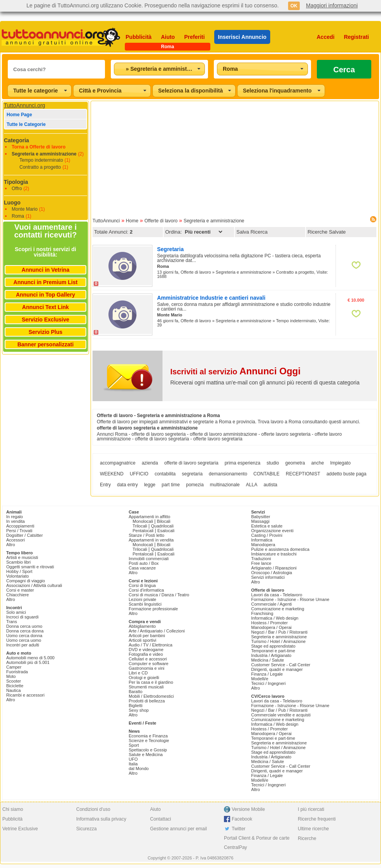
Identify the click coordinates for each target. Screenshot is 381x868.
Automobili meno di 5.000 (30, 658)
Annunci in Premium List (46, 282)
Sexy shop (139, 710)
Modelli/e (260, 679)
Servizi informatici (268, 577)
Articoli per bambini (147, 636)
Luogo (12, 203)
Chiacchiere (17, 595)
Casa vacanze (142, 568)
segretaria (192, 474)
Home (132, 221)
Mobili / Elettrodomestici (151, 696)
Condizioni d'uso (93, 809)
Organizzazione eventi (272, 531)
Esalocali (166, 531)
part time (171, 485)
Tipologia (16, 182)
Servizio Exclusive (45, 320)
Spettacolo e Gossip (148, 750)
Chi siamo (13, 809)
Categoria (17, 140)
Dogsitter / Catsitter (24, 535)
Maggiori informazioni (332, 5)
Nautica (13, 690)
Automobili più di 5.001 (28, 662)
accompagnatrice (118, 463)
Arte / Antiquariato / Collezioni (157, 631)
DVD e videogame (146, 650)
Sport (134, 745)
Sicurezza (87, 829)
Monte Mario (25, 209)
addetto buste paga (347, 474)
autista (270, 485)
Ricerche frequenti (317, 819)
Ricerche (307, 838)
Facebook (242, 819)
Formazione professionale (153, 609)
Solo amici (16, 612)
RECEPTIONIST (303, 474)
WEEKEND (112, 474)
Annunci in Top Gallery (45, 295)
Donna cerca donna (25, 631)
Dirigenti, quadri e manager (277, 669)
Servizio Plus (45, 332)
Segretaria (170, 249)
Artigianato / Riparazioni (274, 568)
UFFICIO (139, 474)
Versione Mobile (248, 809)
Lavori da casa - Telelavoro (277, 595)
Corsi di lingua (142, 585)
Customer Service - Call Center (281, 665)
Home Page (19, 115)
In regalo (15, 517)
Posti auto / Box (144, 563)
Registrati (356, 37)
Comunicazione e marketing (278, 609)
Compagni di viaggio (26, 581)
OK (294, 6)
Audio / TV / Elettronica (150, 645)
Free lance (261, 563)
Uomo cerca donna (24, 636)
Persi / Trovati (19, 531)
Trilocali (140, 526)
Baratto (135, 692)
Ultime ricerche (313, 829)
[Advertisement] (235, 157)
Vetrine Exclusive (20, 829)
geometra (295, 463)
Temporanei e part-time (273, 651)
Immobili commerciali (149, 559)
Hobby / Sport (19, 571)
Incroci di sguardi (22, 617)
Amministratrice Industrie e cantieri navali (211, 298)
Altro (11, 545)
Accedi (326, 37)
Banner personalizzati (46, 344)
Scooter (14, 681)
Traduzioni (261, 559)
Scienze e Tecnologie (149, 741)
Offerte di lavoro (161, 221)
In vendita (16, 521)
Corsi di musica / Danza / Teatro (159, 595)
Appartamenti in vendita (151, 540)
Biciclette (15, 686)
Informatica (262, 540)
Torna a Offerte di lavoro (38, 147)
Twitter (239, 829)
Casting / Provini (267, 535)
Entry (105, 485)
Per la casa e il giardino (151, 682)
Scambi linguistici (145, 604)
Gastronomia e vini (147, 668)
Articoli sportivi (142, 640)
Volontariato (17, 576)
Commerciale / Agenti (272, 604)
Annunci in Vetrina (46, 270)
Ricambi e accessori (25, 695)
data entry (127, 485)
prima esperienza (243, 463)
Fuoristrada (17, 672)
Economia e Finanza (148, 736)
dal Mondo (139, 768)
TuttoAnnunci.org (24, 105)
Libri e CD (138, 673)
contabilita (165, 474)
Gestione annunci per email (178, 829)
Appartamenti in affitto (149, 517)
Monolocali (143, 521)
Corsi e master (20, 590)
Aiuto (168, 37)
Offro (17, 189)
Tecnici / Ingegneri (268, 683)
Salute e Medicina (146, 754)
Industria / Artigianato (271, 655)
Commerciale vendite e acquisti (281, 715)
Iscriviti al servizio (235, 372)
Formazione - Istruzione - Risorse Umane (290, 599)
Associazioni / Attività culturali (34, 585)
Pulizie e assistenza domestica (280, 549)
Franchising (262, 613)
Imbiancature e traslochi (274, 554)
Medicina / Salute (267, 660)
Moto (11, 676)
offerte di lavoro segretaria (191, 463)
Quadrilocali (162, 526)
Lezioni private (142, 599)
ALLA (252, 485)
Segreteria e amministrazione (44, 154)
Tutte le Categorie (26, 124)
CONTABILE (267, 474)
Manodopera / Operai (271, 627)
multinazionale (225, 485)
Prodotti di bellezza (147, 701)
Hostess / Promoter (269, 623)
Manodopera (263, 545)
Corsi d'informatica (146, 590)
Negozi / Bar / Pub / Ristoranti (279, 632)
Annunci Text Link (45, 307)
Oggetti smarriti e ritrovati (30, 567)
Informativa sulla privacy (101, 819)
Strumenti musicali (146, 687)
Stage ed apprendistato (273, 646)
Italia (133, 764)
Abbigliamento (142, 626)
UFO (133, 759)
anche (317, 463)
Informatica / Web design (275, 618)
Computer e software (149, 664)
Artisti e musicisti (22, 557)
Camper (14, 667)
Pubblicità (139, 37)
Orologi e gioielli (144, 678)
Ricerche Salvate (327, 232)
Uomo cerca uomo (24, 640)
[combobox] (159, 69)
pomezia (195, 485)
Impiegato (340, 463)
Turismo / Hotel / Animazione (278, 641)
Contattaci (161, 819)
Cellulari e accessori (148, 659)
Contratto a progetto (40, 167)
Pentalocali (143, 531)
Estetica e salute (267, 526)
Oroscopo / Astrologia (272, 573)
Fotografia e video (146, 654)
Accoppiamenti (20, 526)
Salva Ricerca (252, 232)
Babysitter (261, 517)
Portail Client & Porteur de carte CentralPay (257, 843)
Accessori (16, 540)
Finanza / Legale (267, 674)
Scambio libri (18, 562)
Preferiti (195, 37)
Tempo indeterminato (41, 160)
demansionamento (228, 474)
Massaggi (260, 521)
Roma (18, 216)
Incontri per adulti (23, 645)
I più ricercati (311, 809)
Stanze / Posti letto (147, 535)
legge (149, 485)
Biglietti (135, 706)
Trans (12, 622)
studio (273, 463)
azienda (150, 463)
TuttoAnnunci (106, 221)
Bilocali (163, 521)
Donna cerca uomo (24, 626)
